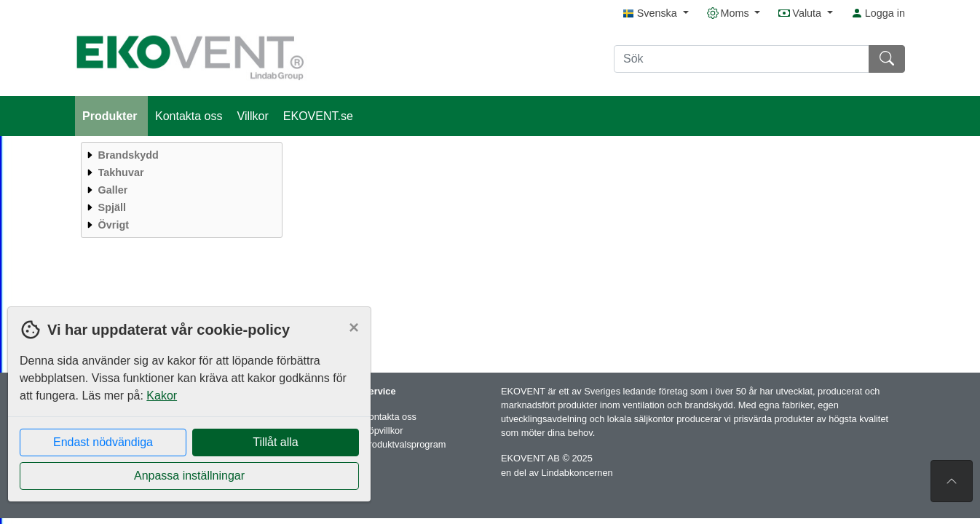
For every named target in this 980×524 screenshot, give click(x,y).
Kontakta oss (189, 116)
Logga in (878, 13)
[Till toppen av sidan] (952, 481)
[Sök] (742, 59)
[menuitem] (180, 155)
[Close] (354, 327)
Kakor (162, 396)
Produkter (111, 116)
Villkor (253, 116)
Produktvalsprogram (404, 444)
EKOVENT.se (318, 116)
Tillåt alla (276, 442)
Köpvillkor (383, 430)
